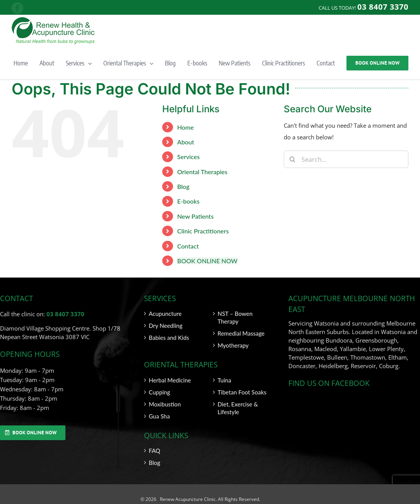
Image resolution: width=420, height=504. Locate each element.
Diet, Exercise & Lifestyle (238, 408)
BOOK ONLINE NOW (207, 261)
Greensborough (376, 340)
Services (189, 157)
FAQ (154, 451)
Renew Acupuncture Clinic (187, 499)
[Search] (292, 159)
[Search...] (346, 159)
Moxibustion (165, 404)
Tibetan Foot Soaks (242, 392)
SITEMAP (399, 499)
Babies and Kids (169, 338)
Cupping (159, 392)
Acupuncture (165, 314)
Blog (183, 186)
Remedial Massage (241, 333)
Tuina (224, 380)
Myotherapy (233, 345)
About (186, 142)
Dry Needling (165, 326)
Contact (188, 246)
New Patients (195, 216)
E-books (189, 201)
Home (186, 127)
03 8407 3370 (65, 314)
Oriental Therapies (202, 172)
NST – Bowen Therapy (235, 317)
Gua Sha (159, 416)
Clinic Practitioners (203, 231)
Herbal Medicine (170, 380)
